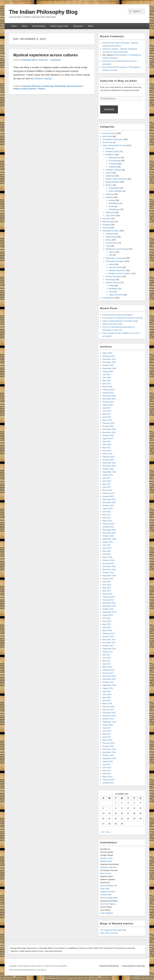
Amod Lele (43, 60)
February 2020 (108, 560)
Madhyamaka (114, 158)
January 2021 (108, 527)
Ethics (108, 240)
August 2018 (108, 615)
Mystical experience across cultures (46, 55)
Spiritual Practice (113, 283)
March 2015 (107, 740)
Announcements (109, 133)
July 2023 (106, 441)
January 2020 (108, 563)
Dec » (109, 832)
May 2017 (106, 661)
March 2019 (107, 594)
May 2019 (106, 588)
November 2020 (109, 533)
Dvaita (112, 206)
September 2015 (109, 722)
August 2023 (108, 438)
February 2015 (108, 743)
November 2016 (109, 679)
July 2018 (106, 618)
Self (110, 255)
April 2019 (107, 591)
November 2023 (109, 432)
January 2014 (108, 783)
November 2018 (109, 606)
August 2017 (108, 652)
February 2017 (108, 670)
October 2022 (108, 469)
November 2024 (109, 399)
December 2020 (109, 530)
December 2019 (109, 566)
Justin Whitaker (107, 913)
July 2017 (106, 655)
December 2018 (109, 603)
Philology (106, 228)
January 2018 (108, 637)
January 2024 (108, 426)
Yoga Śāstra (111, 216)
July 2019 (106, 582)
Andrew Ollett (106, 895)
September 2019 (109, 576)
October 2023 (108, 435)
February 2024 (108, 423)
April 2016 (107, 701)
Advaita (112, 200)
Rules (91, 26)
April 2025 (107, 384)
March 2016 (107, 704)
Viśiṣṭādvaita (114, 209)
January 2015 (108, 746)
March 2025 (107, 387)
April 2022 (107, 487)
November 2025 (109, 362)
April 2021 (107, 518)
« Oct (102, 832)
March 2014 (107, 777)
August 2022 (108, 475)
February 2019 (108, 597)
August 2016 (108, 688)
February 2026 (108, 356)
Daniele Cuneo (106, 858)
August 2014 (108, 761)
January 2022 (108, 496)
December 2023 (109, 429)
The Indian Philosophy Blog (43, 12)
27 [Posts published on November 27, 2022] (103, 824)
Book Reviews (39, 26)
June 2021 (107, 512)
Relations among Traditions (25, 89)
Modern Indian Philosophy (117, 179)
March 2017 (107, 667)
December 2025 (109, 359)
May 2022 (106, 484)
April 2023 (107, 451)
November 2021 (109, 502)
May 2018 (106, 624)
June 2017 (107, 658)
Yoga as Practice (116, 295)
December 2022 (109, 463)
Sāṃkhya (110, 194)
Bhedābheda (114, 203)
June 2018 (107, 621)
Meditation (113, 289)
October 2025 (108, 365)
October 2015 (108, 719)
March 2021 (107, 521)
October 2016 (108, 682)
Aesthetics (110, 234)
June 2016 (107, 694)
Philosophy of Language (116, 258)
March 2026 (107, 353)
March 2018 (107, 630)
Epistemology (48, 86)
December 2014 (109, 749)
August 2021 (108, 509)
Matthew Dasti (106, 861)
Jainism (109, 173)
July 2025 (106, 374)
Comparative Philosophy (31, 86)
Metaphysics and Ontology (117, 249)
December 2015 (109, 713)
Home (14, 26)
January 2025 (108, 393)
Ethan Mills (105, 889)
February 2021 (108, 524)
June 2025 (107, 378)
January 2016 (108, 710)
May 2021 (106, 515)
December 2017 (109, 640)
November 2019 (109, 569)
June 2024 (107, 411)
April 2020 (107, 554)
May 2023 (106, 448)
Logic (108, 246)
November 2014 (109, 752)
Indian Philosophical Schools (114, 145)
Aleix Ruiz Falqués (108, 904)
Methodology (60, 86)
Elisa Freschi (106, 873)
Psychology (110, 279)
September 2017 (109, 649)
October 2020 (108, 536)
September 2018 (109, 612)
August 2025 (108, 371)
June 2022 (107, 481)
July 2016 (106, 691)
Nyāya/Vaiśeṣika (113, 182)
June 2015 (107, 731)
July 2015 (106, 728)
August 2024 (108, 405)
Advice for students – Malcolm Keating (118, 49)
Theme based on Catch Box (134, 966)
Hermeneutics (111, 243)
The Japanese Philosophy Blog (113, 930)
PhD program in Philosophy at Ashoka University (123, 318)
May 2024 (106, 414)
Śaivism (109, 185)
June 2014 (107, 768)
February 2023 (108, 457)
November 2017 (109, 643)
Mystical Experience (75, 86)
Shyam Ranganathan (109, 898)
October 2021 (108, 505)
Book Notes (107, 136)
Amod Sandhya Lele (109, 886)
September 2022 (109, 472)
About (25, 26)
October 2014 (108, 755)
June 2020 (107, 548)
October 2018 (108, 609)
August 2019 (108, 579)
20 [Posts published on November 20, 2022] (103, 819)
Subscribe (109, 109)
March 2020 (107, 557)
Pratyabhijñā (114, 188)
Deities (112, 264)
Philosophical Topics (111, 231)
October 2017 (108, 646)
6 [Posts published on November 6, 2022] (103, 808)
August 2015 (108, 725)
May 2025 (106, 381)
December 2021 (109, 499)
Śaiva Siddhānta (116, 191)
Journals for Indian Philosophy (115, 52)
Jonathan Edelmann (109, 867)
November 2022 (109, 466)
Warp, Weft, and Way (109, 933)
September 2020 (109, 539)
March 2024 (107, 420)
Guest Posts (107, 142)
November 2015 (109, 716)
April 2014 (107, 774)
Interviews (107, 219)
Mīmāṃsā (110, 176)
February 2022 (108, 493)
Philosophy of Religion (115, 261)
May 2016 (106, 697)
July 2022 (106, 478)
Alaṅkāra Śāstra (112, 152)
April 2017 (107, 664)
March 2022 (107, 490)
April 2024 (107, 417)
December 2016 (109, 676)
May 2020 (106, 551)
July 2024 (106, 408)
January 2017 (108, 673)
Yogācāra (113, 167)
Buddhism (110, 155)
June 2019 (107, 585)
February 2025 (108, 390)
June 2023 (107, 445)
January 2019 (108, 600)
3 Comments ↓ (56, 60)
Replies (41, 89)
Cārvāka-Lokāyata (113, 170)
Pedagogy (107, 225)
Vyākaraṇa (110, 212)
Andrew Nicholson (108, 892)
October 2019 (108, 573)
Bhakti (111, 286)
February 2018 (108, 633)
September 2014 (109, 758)
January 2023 (108, 460)
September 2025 (109, 368)
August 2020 (108, 542)
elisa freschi (107, 61)
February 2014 (108, 780)
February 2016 (108, 707)
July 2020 (106, 545)
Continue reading (44, 79)
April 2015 (107, 737)
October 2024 (108, 402)
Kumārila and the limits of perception (118, 315)
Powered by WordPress (109, 966)
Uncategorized (108, 298)
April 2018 (107, 627)
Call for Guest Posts (59, 26)
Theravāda (113, 164)
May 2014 (106, 771)
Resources (78, 26)
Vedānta (109, 197)
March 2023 (107, 454)
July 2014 (106, 764)
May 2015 (106, 734)
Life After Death (115, 267)
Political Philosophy (114, 276)
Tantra (111, 292)
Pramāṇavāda (115, 161)
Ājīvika (108, 148)
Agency (112, 252)
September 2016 (109, 685)
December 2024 (109, 396)
